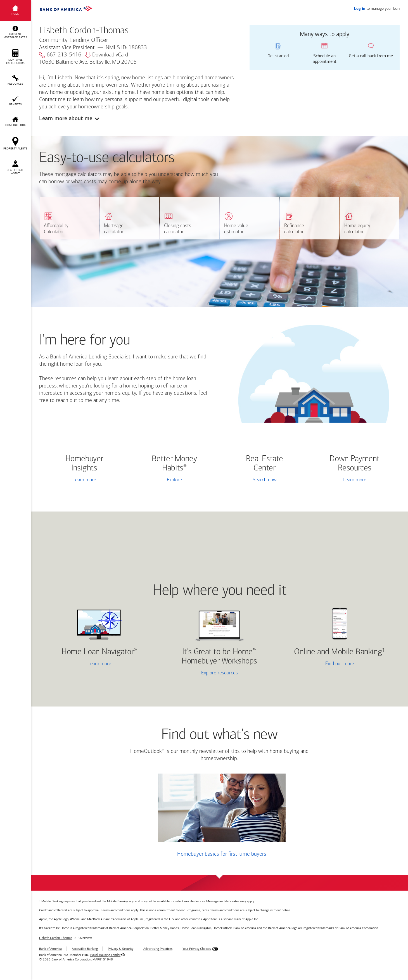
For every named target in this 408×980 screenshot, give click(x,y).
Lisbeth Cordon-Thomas (56, 938)
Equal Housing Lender (105, 955)
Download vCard (106, 55)
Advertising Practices (158, 949)
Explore (174, 480)
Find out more (319, 664)
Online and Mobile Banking (338, 652)
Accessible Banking (85, 949)
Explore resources (220, 673)
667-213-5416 (60, 55)
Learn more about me (66, 118)
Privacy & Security (121, 949)
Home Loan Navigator (99, 652)
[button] (15, 32)
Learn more (84, 480)
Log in (360, 9)
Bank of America (50, 949)
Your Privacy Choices (197, 949)
